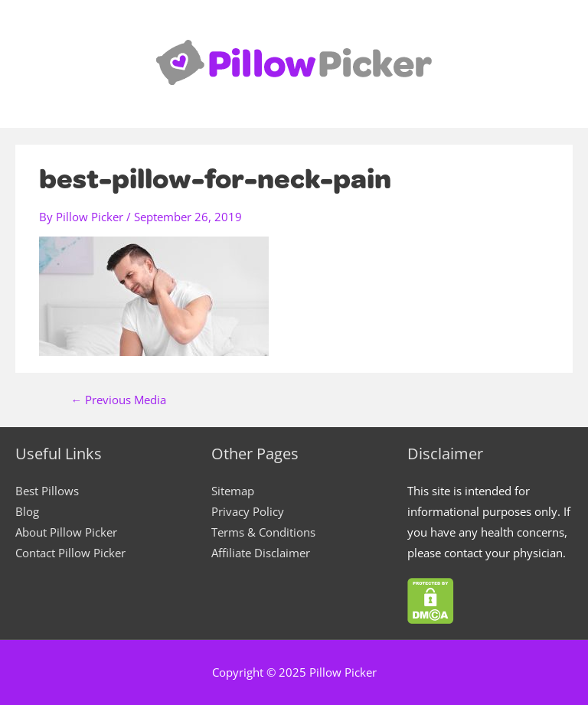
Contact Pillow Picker (70, 553)
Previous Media (119, 400)
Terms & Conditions (263, 532)
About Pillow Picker (66, 532)
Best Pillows (47, 491)
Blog (27, 511)
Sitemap (233, 491)
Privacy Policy (248, 511)
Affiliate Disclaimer (261, 553)
